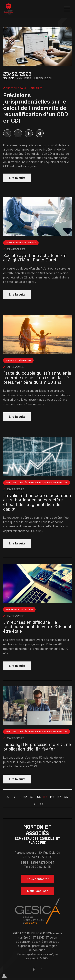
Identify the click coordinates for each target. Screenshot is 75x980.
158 (66, 797)
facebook (34, 969)
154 (38, 797)
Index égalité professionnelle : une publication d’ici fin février (37, 747)
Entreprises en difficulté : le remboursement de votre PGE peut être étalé (37, 627)
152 (25, 797)
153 (31, 797)
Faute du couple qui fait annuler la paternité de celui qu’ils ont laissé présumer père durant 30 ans (37, 378)
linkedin (41, 969)
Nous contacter (37, 879)
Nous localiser (37, 891)
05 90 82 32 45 (41, 867)
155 (45, 797)
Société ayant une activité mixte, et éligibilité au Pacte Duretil (35, 258)
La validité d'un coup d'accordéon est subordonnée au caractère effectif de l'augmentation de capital (37, 502)
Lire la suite (17, 178)
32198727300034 (42, 862)
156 (52, 797)
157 (59, 797)
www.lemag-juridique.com (34, 78)
